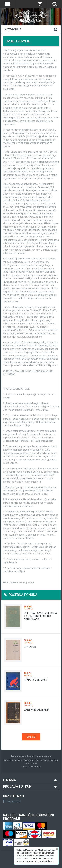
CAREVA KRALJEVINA (37, 710)
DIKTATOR (30, 647)
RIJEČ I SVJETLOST (35, 680)
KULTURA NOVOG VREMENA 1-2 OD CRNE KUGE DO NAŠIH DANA (40, 616)
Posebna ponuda (21, 595)
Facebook (12, 801)
